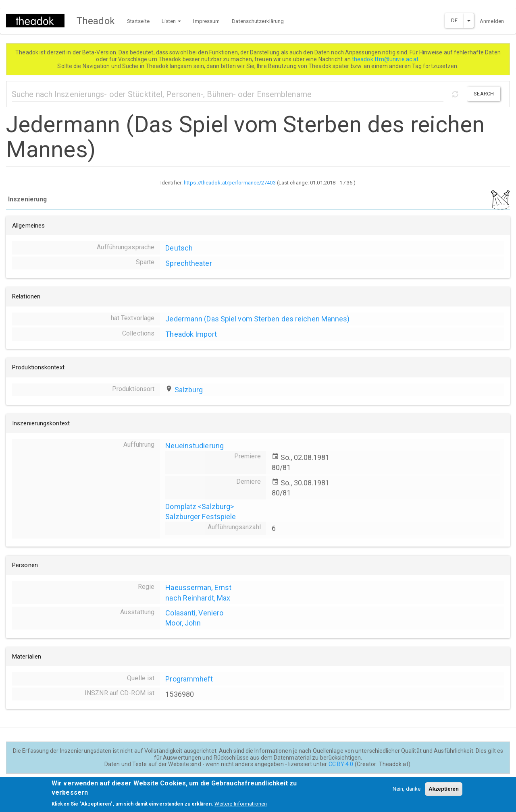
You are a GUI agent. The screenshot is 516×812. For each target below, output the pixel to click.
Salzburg (189, 390)
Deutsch (179, 248)
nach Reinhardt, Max (198, 598)
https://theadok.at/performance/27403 (230, 183)
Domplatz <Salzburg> (200, 506)
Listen (172, 21)
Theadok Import (191, 334)
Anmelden (492, 21)
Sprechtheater (188, 263)
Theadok (96, 21)
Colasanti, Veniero (194, 613)
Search (484, 94)
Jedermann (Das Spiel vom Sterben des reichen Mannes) (257, 319)
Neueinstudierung (195, 446)
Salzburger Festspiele (201, 517)
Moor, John (183, 623)
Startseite (138, 21)
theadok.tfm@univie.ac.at (386, 59)
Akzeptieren (444, 793)
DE (454, 20)
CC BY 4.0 (341, 764)
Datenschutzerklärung (258, 21)
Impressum (206, 21)
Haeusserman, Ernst (198, 587)
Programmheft (189, 679)
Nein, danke (407, 793)
